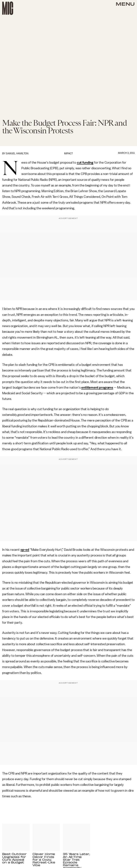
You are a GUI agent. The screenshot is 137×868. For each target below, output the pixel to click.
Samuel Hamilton (17, 153)
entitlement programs (97, 388)
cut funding (85, 163)
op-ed (25, 550)
